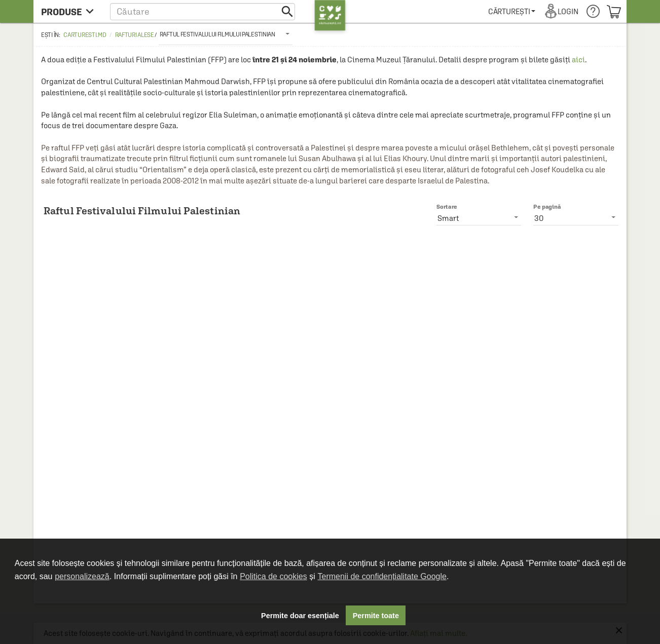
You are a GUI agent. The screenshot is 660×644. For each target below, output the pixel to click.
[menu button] (70, 11)
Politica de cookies (273, 576)
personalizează (82, 576)
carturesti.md (85, 35)
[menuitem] (512, 11)
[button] (203, 11)
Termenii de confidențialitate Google (382, 576)
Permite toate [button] (376, 616)
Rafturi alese (135, 35)
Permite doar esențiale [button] (300, 616)
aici (578, 60)
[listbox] (226, 34)
